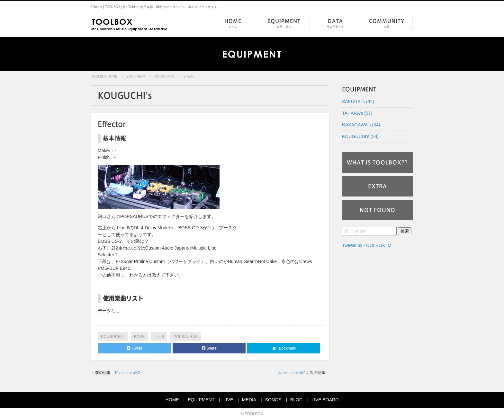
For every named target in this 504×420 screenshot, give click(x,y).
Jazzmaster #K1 (292, 373)
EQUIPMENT (284, 24)
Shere (209, 348)
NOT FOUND (378, 210)
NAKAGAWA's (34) (361, 125)
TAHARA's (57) (357, 113)
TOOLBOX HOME (104, 76)
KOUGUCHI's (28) (360, 136)
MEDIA (249, 400)
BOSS (139, 337)
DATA (335, 24)
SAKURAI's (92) (358, 102)
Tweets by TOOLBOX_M (367, 245)
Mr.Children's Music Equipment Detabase (129, 24)
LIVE (228, 400)
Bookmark (284, 349)
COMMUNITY (387, 24)
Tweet (134, 348)
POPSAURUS (186, 337)
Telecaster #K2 (127, 373)
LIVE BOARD (325, 400)
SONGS (273, 400)
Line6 (159, 337)
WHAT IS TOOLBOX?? (377, 162)
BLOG (297, 400)
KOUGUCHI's (165, 76)
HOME (233, 24)
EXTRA (378, 186)
